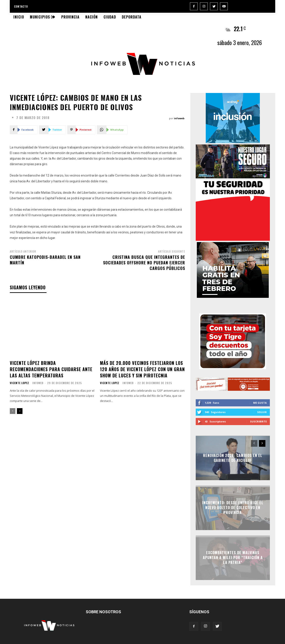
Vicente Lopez (19, 383)
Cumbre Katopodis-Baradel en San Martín (45, 260)
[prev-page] (13, 411)
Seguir (262, 412)
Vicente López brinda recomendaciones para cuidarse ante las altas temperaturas (51, 369)
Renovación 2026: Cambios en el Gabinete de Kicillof (233, 458)
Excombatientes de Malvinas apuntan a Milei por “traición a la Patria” (233, 558)
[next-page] (20, 411)
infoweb (179, 118)
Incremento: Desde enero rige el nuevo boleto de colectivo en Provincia (233, 508)
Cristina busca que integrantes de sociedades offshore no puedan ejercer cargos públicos (144, 263)
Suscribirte (258, 421)
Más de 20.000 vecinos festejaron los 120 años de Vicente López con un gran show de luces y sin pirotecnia (142, 369)
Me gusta (260, 403)
